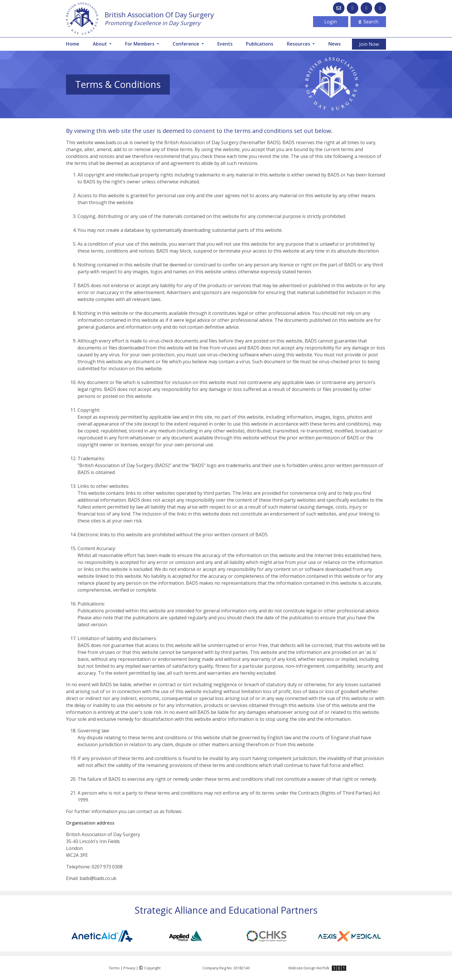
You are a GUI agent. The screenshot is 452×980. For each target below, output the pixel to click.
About (100, 44)
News (335, 44)
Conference (187, 44)
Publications (260, 44)
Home (73, 44)
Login (330, 22)
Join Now (369, 44)
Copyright (150, 968)
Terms (114, 968)
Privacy (129, 968)
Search (368, 22)
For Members (140, 44)
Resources (299, 44)
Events (225, 44)
